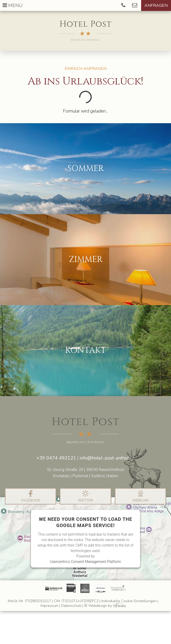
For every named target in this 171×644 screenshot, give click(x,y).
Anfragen (156, 5)
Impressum (49, 606)
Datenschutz (71, 606)
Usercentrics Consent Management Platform (85, 562)
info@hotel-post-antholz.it (107, 458)
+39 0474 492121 (56, 458)
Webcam (140, 496)
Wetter (85, 496)
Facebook (31, 496)
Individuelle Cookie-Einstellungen (129, 601)
